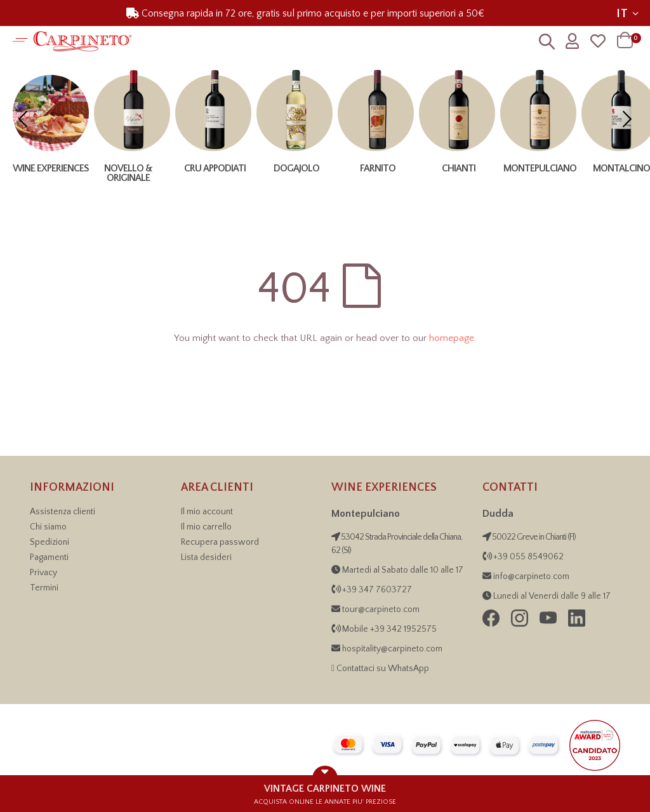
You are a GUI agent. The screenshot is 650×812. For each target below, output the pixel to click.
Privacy (43, 573)
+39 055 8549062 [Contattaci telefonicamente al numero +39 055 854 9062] (527, 557)
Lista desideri (206, 557)
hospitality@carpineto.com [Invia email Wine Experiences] (392, 649)
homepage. (453, 338)
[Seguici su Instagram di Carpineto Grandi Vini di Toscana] (521, 624)
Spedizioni (50, 542)
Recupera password (220, 542)
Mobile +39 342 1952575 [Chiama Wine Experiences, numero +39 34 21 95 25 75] (389, 629)
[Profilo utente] (572, 42)
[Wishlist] (598, 42)
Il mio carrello (206, 527)
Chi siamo (48, 527)
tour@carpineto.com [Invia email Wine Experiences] (381, 609)
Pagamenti (49, 557)
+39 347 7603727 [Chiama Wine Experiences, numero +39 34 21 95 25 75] (377, 590)
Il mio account (207, 512)
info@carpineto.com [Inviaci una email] (530, 576)
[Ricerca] (547, 44)
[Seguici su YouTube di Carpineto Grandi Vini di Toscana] (549, 624)
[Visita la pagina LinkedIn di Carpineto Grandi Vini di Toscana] (577, 624)
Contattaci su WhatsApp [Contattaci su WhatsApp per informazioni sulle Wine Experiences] (383, 669)
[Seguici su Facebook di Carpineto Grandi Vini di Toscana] (492, 624)
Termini (44, 588)
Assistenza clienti (63, 512)
